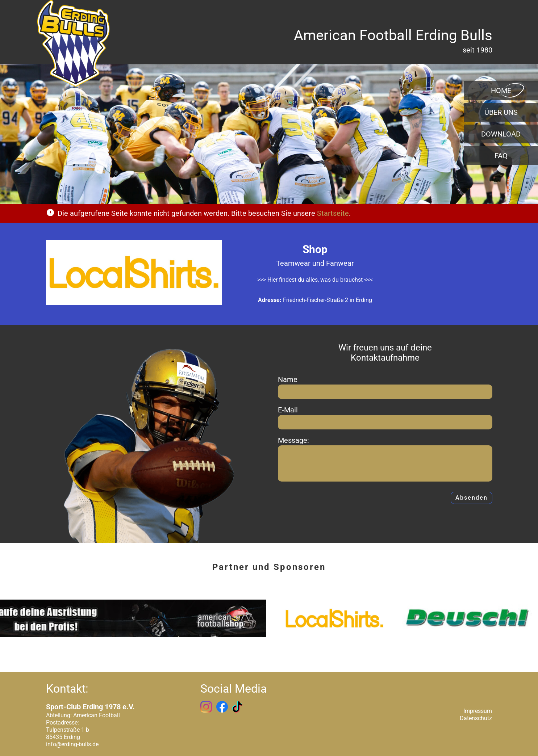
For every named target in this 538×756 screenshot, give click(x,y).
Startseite (333, 213)
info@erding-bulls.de (72, 744)
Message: (293, 440)
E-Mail (288, 410)
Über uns (501, 112)
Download (501, 134)
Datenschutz (476, 718)
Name (288, 379)
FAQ (501, 156)
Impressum (478, 711)
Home (501, 91)
